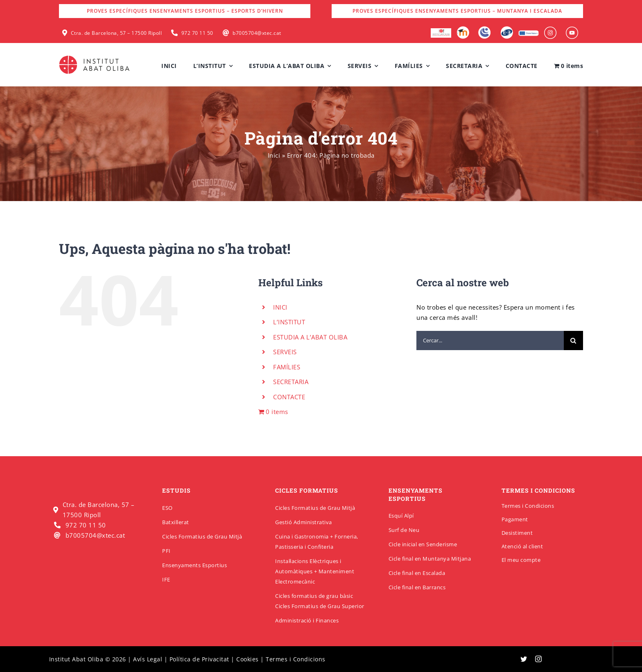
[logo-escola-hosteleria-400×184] (441, 31)
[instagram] (539, 659)
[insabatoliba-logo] (95, 57)
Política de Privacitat (199, 659)
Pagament (515, 519)
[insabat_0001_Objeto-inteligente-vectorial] (550, 29)
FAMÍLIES (287, 367)
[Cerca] (573, 341)
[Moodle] (463, 29)
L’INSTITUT (289, 322)
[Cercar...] (490, 341)
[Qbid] (507, 29)
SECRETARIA (291, 382)
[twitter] (524, 659)
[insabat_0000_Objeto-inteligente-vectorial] (572, 29)
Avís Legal (148, 659)
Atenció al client (522, 546)
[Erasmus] (529, 33)
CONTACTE (289, 397)
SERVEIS (285, 352)
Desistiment (517, 533)
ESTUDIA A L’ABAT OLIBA (310, 337)
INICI (280, 307)
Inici (274, 155)
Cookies (248, 659)
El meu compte (521, 560)
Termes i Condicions (528, 506)
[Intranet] (485, 29)
